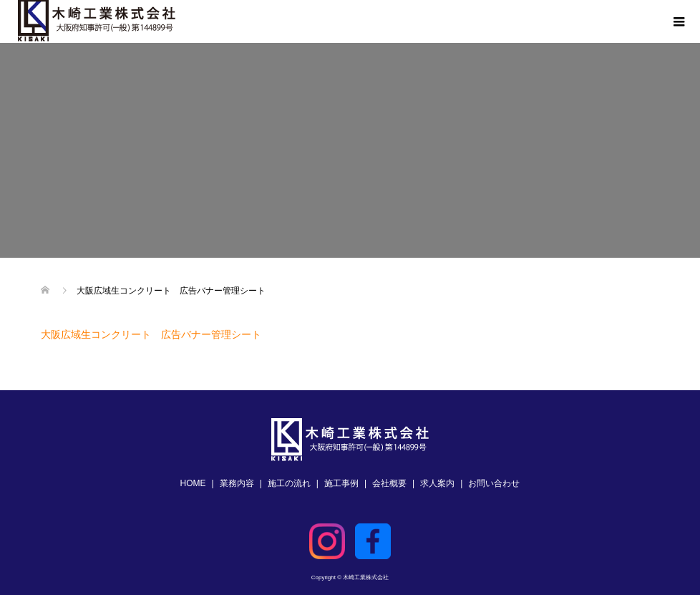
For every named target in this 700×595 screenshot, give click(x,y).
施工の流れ (289, 483)
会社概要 (389, 483)
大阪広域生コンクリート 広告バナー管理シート (151, 334)
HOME (193, 483)
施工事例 (341, 483)
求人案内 (437, 483)
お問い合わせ (494, 483)
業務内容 (237, 483)
